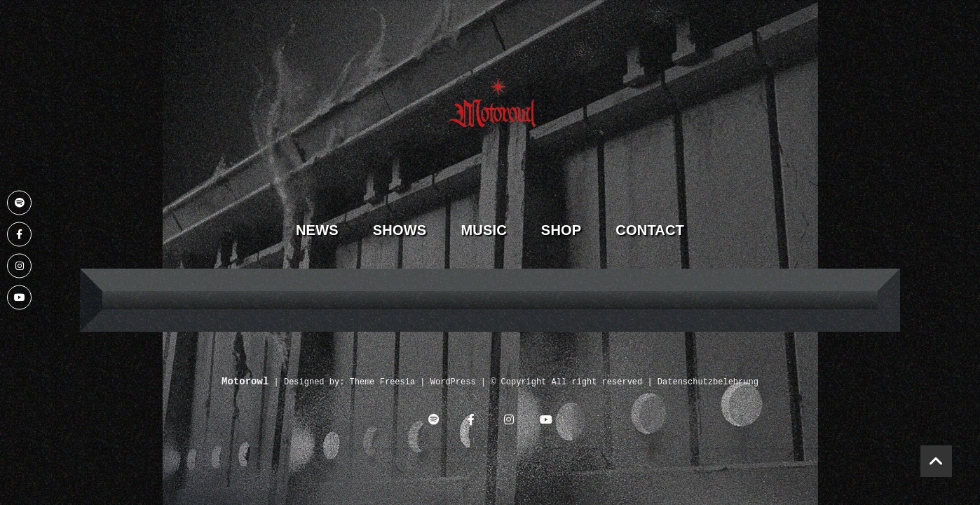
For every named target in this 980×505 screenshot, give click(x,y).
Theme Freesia (383, 383)
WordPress (453, 383)
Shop (561, 230)
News (317, 230)
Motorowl (245, 382)
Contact (650, 230)
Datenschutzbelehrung (708, 383)
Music (483, 230)
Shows (400, 230)
